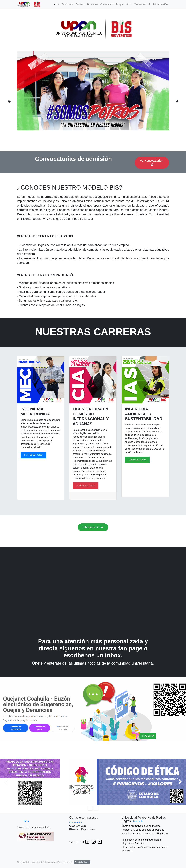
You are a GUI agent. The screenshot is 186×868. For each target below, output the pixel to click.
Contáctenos (76, 822)
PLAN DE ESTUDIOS (33, 455)
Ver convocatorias (152, 163)
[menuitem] (56, 4)
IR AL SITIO (148, 736)
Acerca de (138, 821)
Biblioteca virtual (93, 527)
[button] (149, 4)
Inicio (26, 821)
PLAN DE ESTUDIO (137, 460)
